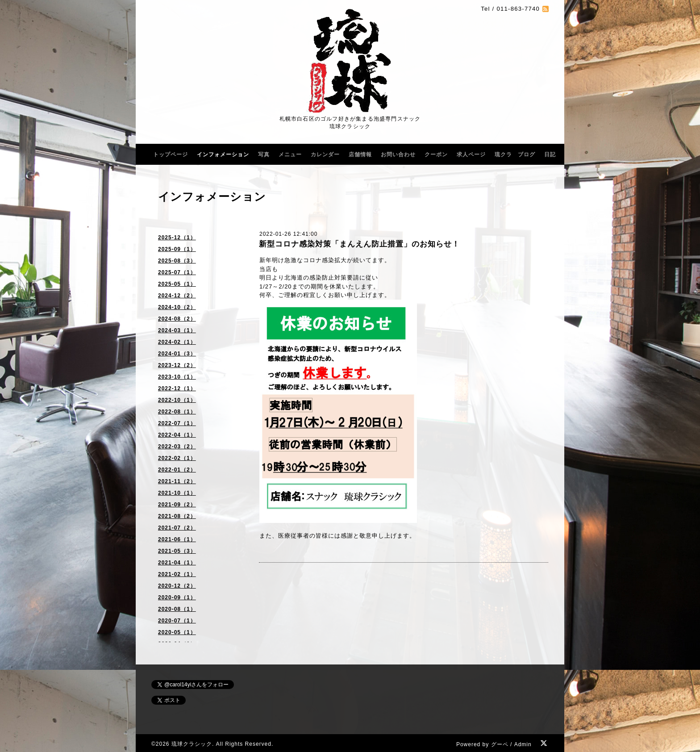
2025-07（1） (177, 272)
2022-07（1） (177, 423)
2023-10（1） (177, 377)
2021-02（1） (177, 574)
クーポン (436, 155)
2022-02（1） (177, 458)
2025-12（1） (177, 238)
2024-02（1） (177, 342)
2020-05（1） (177, 632)
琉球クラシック (192, 744)
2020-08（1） (177, 609)
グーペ (500, 744)
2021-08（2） (177, 516)
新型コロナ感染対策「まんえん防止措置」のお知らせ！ (359, 244)
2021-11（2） (177, 481)
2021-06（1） (177, 539)
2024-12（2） (177, 296)
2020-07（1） (177, 621)
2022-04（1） (177, 435)
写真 (264, 155)
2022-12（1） (177, 389)
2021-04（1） (177, 563)
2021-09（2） (177, 505)
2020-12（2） (177, 586)
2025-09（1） (177, 249)
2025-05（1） (177, 284)
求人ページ (471, 155)
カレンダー (325, 155)
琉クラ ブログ (515, 155)
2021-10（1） (177, 493)
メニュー (290, 155)
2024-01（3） (177, 354)
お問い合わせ (398, 155)
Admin (523, 744)
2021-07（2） (177, 528)
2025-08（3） (177, 261)
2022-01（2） (177, 470)
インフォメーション (223, 155)
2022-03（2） (177, 447)
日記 (550, 155)
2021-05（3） (177, 551)
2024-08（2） (177, 319)
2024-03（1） (177, 330)
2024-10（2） (177, 307)
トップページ (171, 155)
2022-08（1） (177, 412)
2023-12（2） (177, 365)
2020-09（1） (177, 597)
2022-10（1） (177, 400)
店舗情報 (360, 155)
